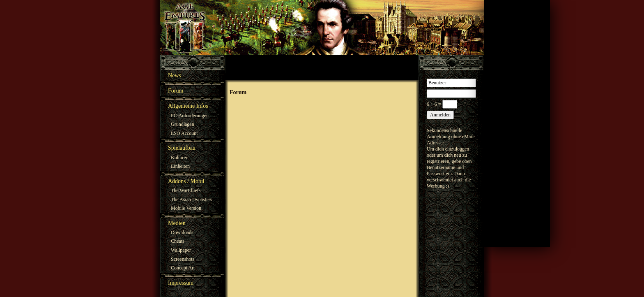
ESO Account (184, 133)
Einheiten (180, 166)
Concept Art (183, 268)
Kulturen (180, 158)
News (175, 75)
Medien (177, 223)
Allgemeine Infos (188, 106)
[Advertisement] (517, 123)
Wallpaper (181, 250)
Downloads (182, 232)
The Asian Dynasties (191, 200)
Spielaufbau (182, 148)
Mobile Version (186, 208)
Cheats (178, 241)
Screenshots (183, 259)
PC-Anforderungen (190, 116)
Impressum (181, 283)
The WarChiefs (186, 190)
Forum (176, 91)
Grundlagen (183, 124)
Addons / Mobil (186, 181)
